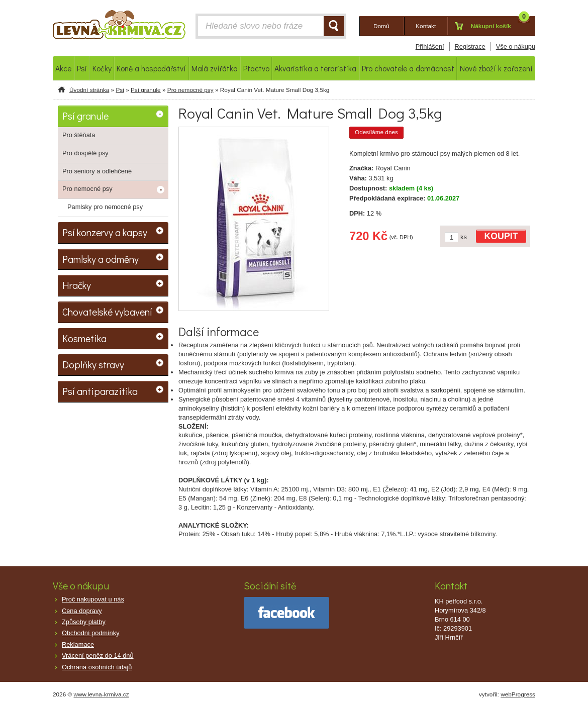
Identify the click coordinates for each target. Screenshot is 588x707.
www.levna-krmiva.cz (102, 694)
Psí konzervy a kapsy (105, 232)
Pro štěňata (79, 135)
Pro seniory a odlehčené (97, 171)
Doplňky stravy (93, 364)
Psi (120, 90)
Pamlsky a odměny (101, 259)
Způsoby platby (84, 622)
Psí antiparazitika (100, 391)
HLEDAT (334, 26)
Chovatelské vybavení (107, 312)
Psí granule (146, 90)
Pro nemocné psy (190, 90)
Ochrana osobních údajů (97, 667)
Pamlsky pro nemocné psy (105, 207)
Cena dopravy (82, 611)
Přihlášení (430, 46)
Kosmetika (84, 338)
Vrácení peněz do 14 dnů (98, 655)
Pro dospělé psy (85, 153)
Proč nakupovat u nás (93, 599)
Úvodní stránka (89, 90)
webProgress (518, 694)
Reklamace (78, 644)
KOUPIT (501, 236)
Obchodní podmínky (91, 633)
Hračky (77, 285)
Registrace (470, 46)
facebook (286, 613)
